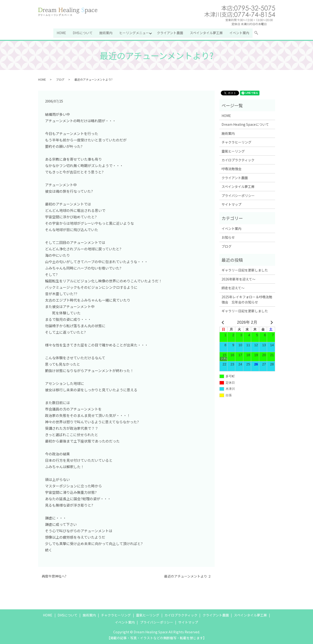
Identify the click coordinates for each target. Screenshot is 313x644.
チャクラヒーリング (236, 142)
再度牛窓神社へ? (54, 576)
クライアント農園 (170, 33)
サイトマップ (231, 204)
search (258, 33)
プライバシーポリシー (238, 195)
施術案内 (106, 33)
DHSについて (82, 33)
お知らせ (228, 237)
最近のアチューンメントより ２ (188, 576)
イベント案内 (240, 33)
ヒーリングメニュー (134, 33)
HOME (61, 33)
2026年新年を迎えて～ (238, 279)
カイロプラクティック (238, 160)
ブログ (60, 79)
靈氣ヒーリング (233, 151)
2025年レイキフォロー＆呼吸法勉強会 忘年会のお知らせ (247, 299)
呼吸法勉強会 (231, 168)
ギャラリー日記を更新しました (245, 270)
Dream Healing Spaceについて (245, 124)
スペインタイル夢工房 (206, 33)
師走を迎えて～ (233, 288)
